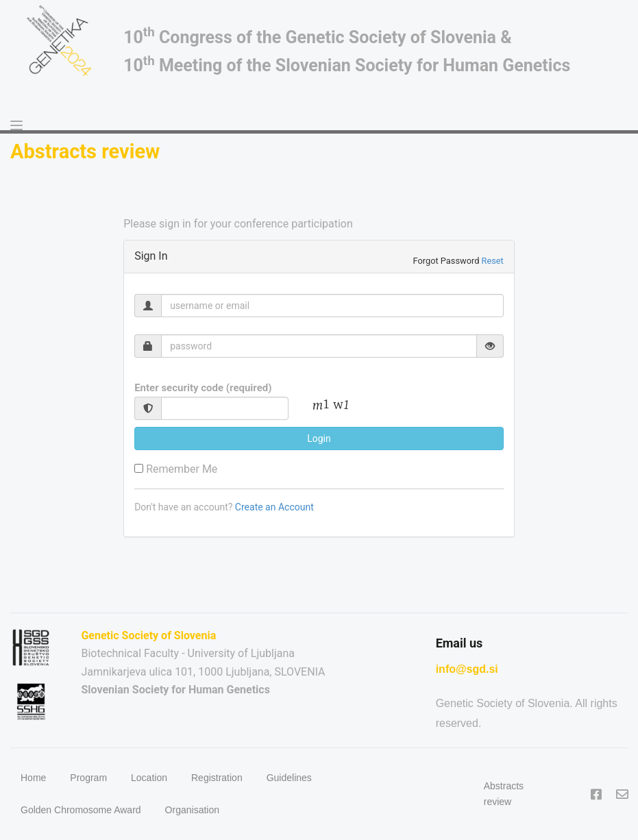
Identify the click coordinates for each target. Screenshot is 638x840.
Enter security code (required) (203, 388)
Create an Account (274, 507)
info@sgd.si (467, 669)
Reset (493, 261)
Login (319, 438)
